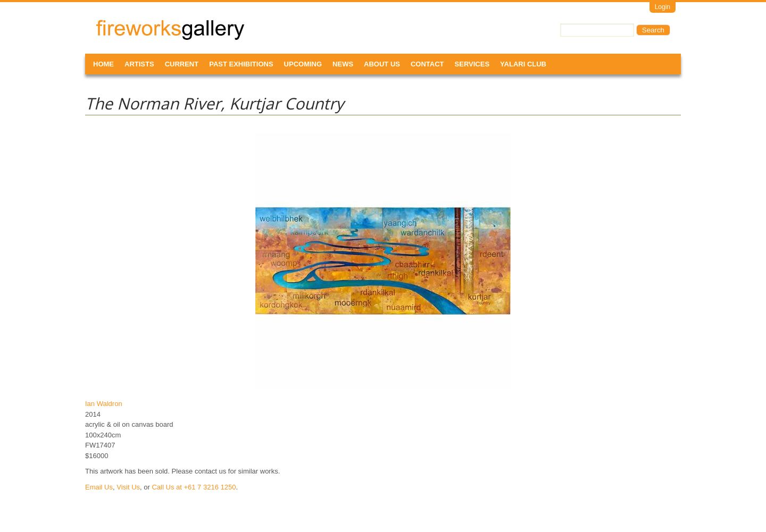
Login (663, 7)
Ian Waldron (104, 404)
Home (103, 64)
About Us (382, 64)
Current (182, 64)
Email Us (99, 487)
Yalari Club (523, 64)
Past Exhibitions (241, 64)
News (343, 64)
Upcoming (303, 64)
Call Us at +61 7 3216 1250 (194, 487)
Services (472, 64)
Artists (139, 64)
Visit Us (128, 487)
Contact (427, 64)
